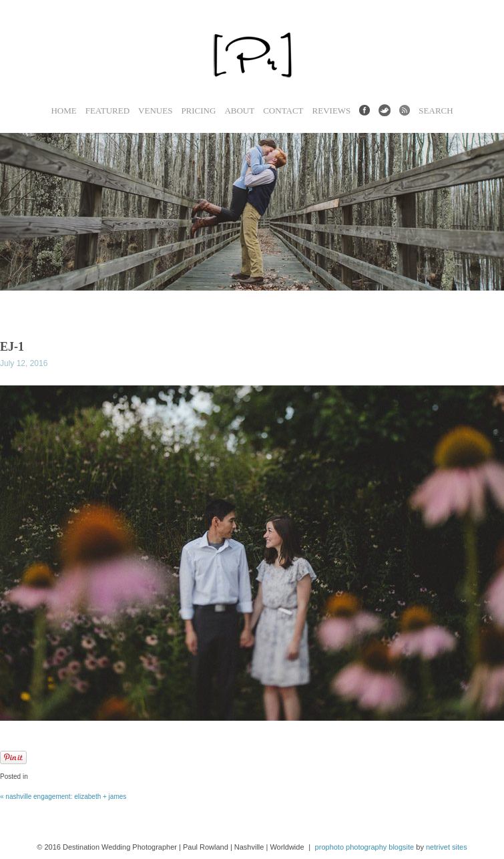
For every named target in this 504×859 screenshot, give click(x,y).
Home (63, 111)
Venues (155, 111)
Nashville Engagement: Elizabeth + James (63, 797)
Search (436, 111)
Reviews (332, 111)
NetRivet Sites (447, 847)
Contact (283, 111)
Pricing (198, 111)
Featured (107, 111)
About (239, 111)
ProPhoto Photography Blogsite (365, 847)
